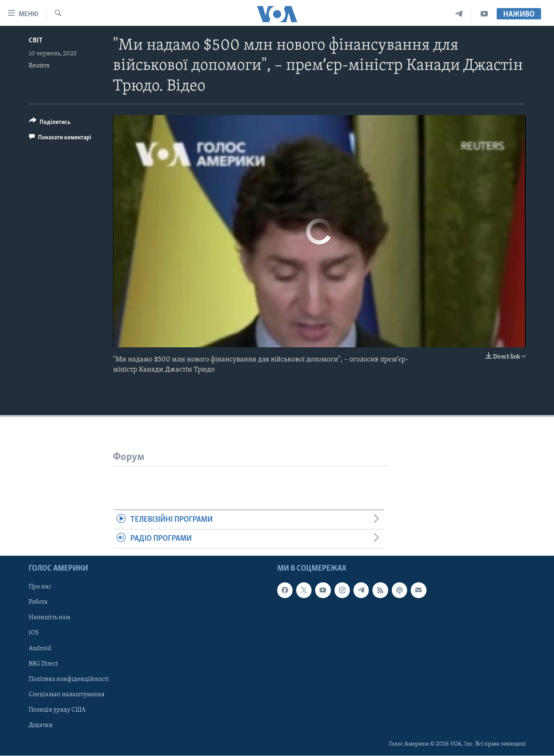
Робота (38, 603)
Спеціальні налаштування (67, 695)
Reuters (39, 66)
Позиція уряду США (57, 710)
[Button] (50, 123)
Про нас (40, 587)
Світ (36, 41)
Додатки (41, 725)
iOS (34, 633)
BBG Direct (43, 664)
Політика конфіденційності (69, 679)
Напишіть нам (49, 618)
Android (40, 649)
